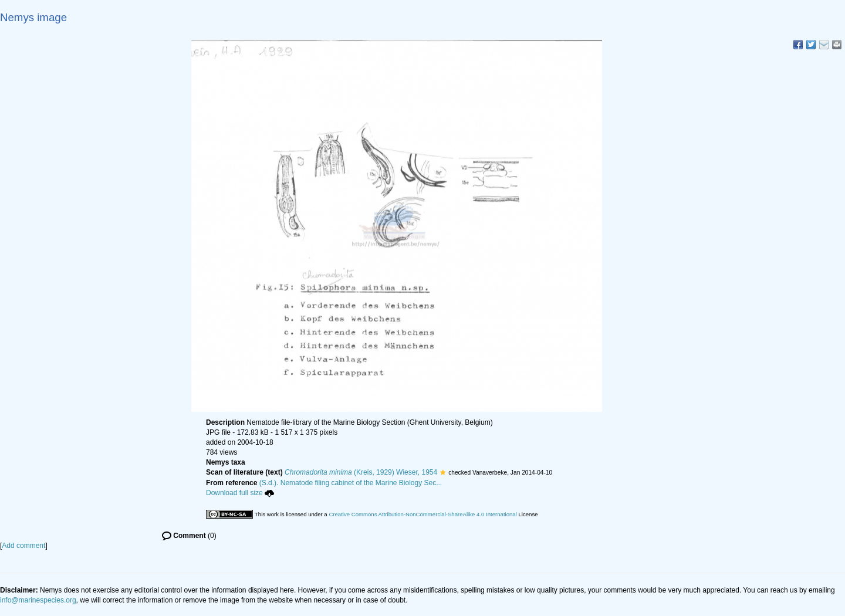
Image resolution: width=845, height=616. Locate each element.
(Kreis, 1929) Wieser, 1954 (361, 472)
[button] (443, 472)
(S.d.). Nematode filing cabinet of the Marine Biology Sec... (351, 483)
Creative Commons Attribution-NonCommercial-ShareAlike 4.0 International (422, 514)
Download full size (240, 493)
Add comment (23, 546)
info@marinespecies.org (38, 600)
